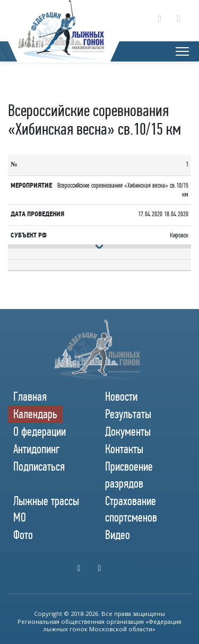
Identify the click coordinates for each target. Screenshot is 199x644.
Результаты (128, 414)
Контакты (124, 449)
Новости (121, 396)
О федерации (40, 431)
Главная (30, 396)
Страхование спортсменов (131, 509)
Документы (128, 431)
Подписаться (39, 466)
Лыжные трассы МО (46, 509)
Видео (118, 535)
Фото (23, 535)
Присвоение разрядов (129, 475)
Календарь (35, 414)
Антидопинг (37, 449)
